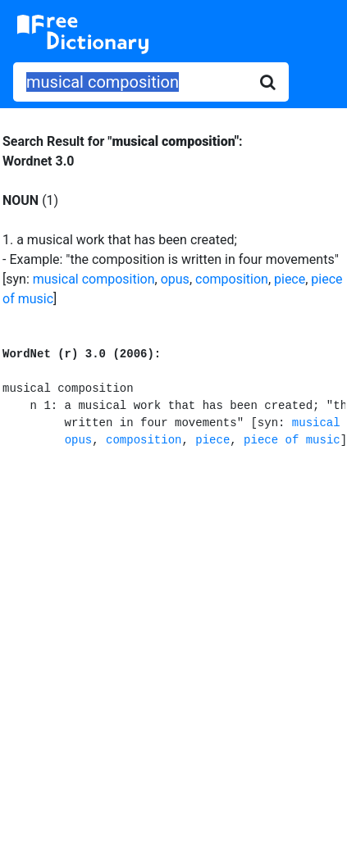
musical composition (94, 279)
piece (290, 279)
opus (175, 279)
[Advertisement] (173, 655)
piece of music (292, 440)
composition (232, 279)
